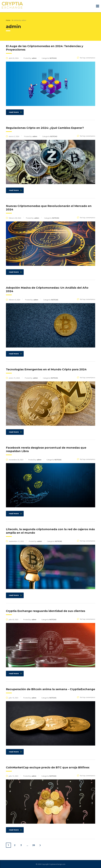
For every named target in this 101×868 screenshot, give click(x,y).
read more (15, 112)
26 (34, 845)
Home (8, 20)
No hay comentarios (86, 58)
